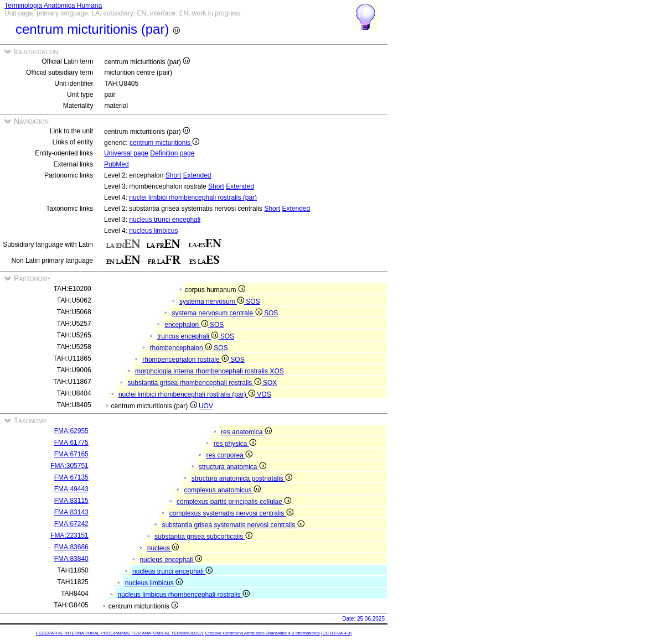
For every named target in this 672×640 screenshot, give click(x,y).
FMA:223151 (69, 535)
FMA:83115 (71, 501)
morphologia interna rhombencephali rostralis (202, 371)
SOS (253, 301)
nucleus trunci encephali (165, 220)
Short (174, 175)
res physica (235, 444)
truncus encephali (189, 336)
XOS (276, 371)
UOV (206, 406)
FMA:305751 (69, 466)
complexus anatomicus (222, 490)
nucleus (163, 548)
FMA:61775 (71, 443)
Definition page (172, 153)
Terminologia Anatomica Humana (53, 6)
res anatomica (246, 432)
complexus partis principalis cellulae (234, 502)
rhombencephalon (182, 348)
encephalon (187, 325)
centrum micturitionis (164, 143)
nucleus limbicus (153, 231)
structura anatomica (232, 467)
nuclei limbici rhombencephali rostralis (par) (193, 197)
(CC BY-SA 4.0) (336, 633)
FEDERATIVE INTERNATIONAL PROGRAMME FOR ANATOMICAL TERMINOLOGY (120, 633)
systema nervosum (213, 301)
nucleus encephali (170, 560)
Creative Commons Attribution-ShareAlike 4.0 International (262, 633)
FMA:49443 (71, 489)
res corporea (229, 455)
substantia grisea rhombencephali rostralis (195, 383)
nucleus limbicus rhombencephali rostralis (183, 595)
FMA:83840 (71, 559)
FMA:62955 (71, 431)
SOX (270, 383)
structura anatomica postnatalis (242, 478)
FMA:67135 (71, 477)
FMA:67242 (71, 524)
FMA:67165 (71, 454)
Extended (197, 175)
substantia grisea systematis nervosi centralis (233, 525)
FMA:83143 (71, 512)
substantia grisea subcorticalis (203, 537)
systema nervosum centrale (218, 313)
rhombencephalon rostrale (186, 360)
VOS (264, 394)
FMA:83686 (71, 547)
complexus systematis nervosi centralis (231, 513)
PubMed (117, 164)
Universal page (126, 153)
